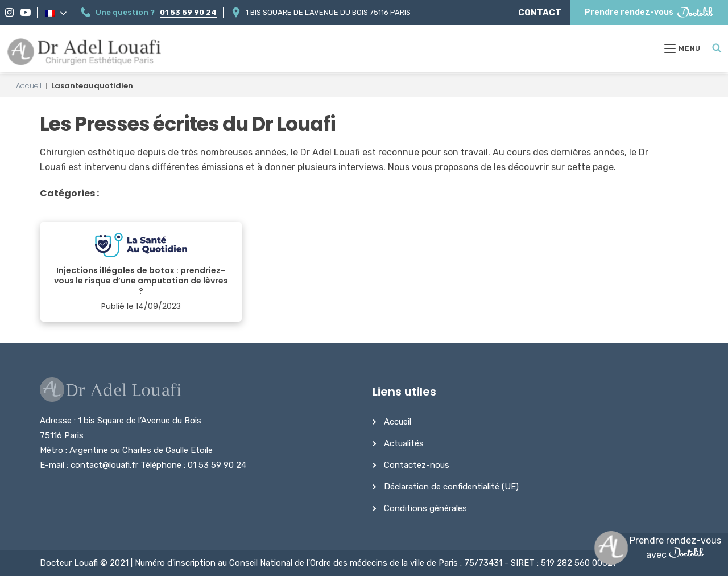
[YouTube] (26, 13)
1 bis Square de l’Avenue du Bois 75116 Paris (328, 12)
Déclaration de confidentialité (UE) (451, 487)
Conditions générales (425, 508)
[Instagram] (9, 13)
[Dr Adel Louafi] (85, 53)
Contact (540, 13)
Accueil (29, 86)
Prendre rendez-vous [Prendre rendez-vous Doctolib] (649, 12)
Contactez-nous (417, 465)
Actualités (404, 443)
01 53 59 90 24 (188, 12)
